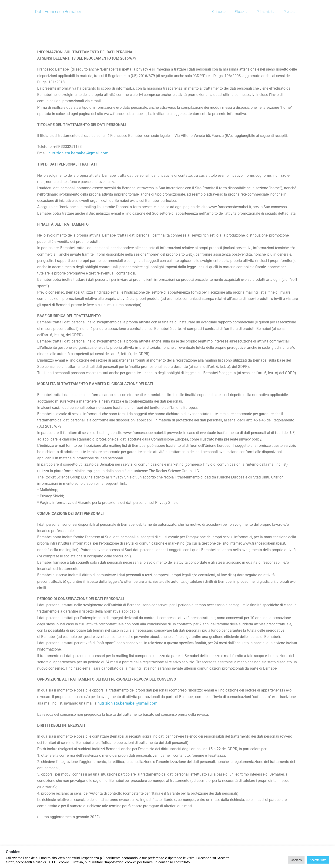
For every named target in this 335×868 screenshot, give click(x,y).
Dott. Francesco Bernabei (58, 12)
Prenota (290, 12)
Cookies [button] (296, 860)
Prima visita (265, 12)
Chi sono (219, 12)
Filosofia (241, 12)
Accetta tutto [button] (318, 860)
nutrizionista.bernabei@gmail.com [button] (78, 153)
